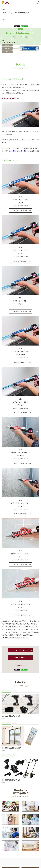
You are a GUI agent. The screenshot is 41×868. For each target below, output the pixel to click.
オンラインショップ (21, 650)
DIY (4, 19)
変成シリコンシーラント (20, 151)
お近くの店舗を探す (21, 658)
